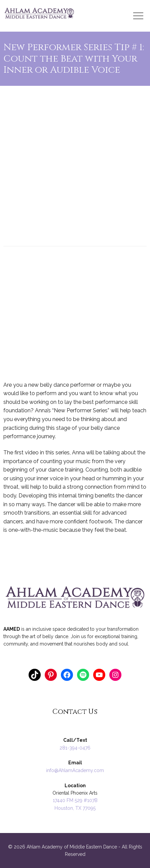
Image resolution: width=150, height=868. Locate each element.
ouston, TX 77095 (77, 808)
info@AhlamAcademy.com (75, 770)
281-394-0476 (75, 748)
